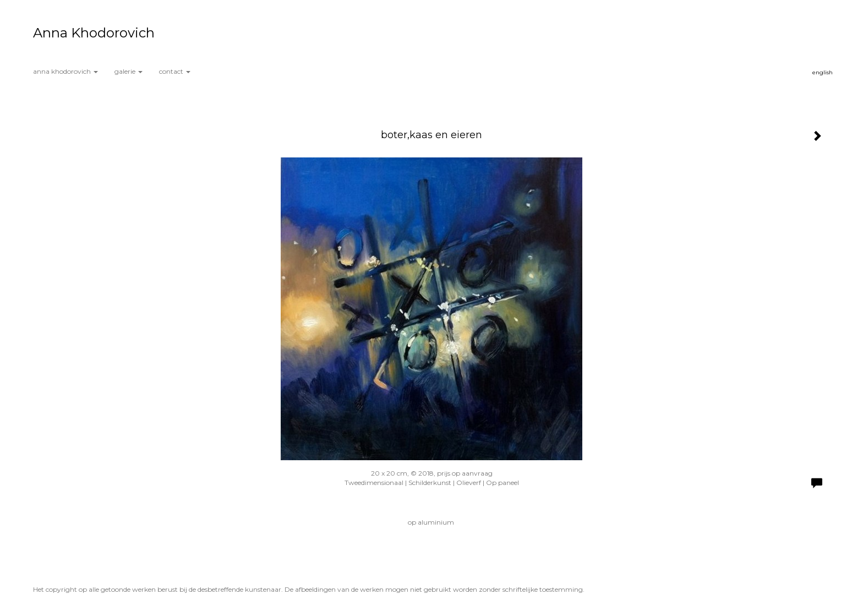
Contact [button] (175, 71)
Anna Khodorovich (94, 33)
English (823, 72)
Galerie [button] (129, 71)
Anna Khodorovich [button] (65, 71)
